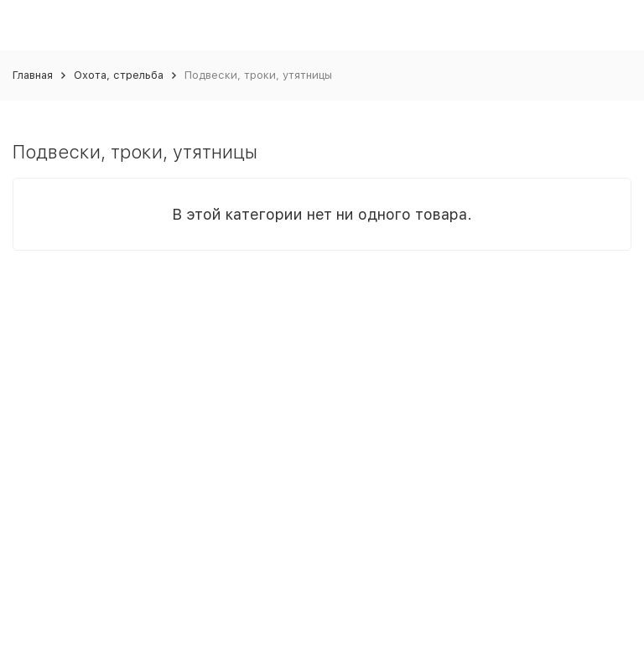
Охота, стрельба (119, 75)
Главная (33, 75)
